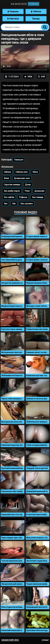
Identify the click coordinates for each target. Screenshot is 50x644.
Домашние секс (22, 178)
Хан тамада (38, 197)
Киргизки (13, 19)
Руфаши (23, 197)
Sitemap (45, 640)
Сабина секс (22, 172)
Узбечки (36, 12)
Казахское (25, 4)
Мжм (35, 172)
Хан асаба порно (12, 191)
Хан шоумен (27, 204)
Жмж (6, 178)
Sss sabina (9, 197)
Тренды (36, 19)
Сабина (7, 172)
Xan (14, 204)
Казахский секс (10, 640)
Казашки (13, 12)
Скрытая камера (12, 185)
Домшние (39, 191)
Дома (28, 185)
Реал (27, 191)
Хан (6, 204)
